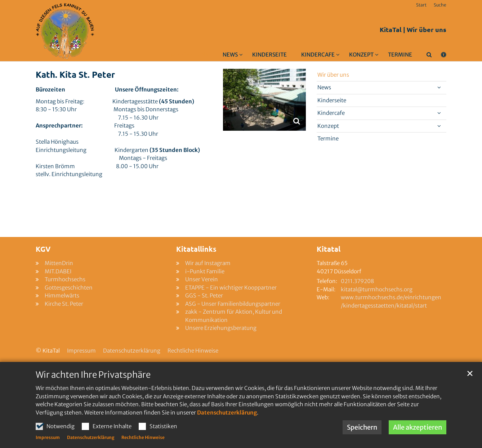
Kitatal (329, 249)
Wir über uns (189, 55)
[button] (228, 56)
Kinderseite (269, 55)
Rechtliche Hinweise (143, 437)
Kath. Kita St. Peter (75, 74)
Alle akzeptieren (418, 427)
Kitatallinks (196, 249)
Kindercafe (331, 113)
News (324, 87)
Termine (400, 55)
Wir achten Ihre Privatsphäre (93, 375)
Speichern (362, 427)
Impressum (48, 437)
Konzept (328, 126)
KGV (43, 249)
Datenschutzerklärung (227, 413)
